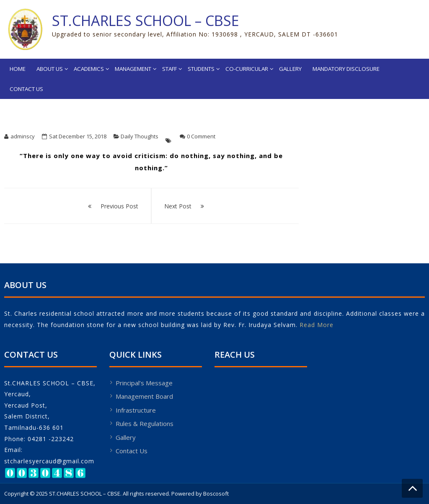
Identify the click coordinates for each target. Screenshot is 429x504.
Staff (169, 69)
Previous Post (119, 206)
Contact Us (26, 89)
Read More (317, 325)
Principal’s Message (144, 383)
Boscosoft (216, 494)
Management (133, 69)
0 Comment (201, 136)
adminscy (23, 136)
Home (18, 69)
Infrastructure (136, 410)
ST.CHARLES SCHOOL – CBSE (146, 21)
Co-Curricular (247, 69)
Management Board (144, 396)
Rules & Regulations (145, 423)
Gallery (290, 69)
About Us (50, 69)
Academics (89, 69)
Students (201, 69)
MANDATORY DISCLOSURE (346, 69)
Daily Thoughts (140, 136)
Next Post (178, 206)
